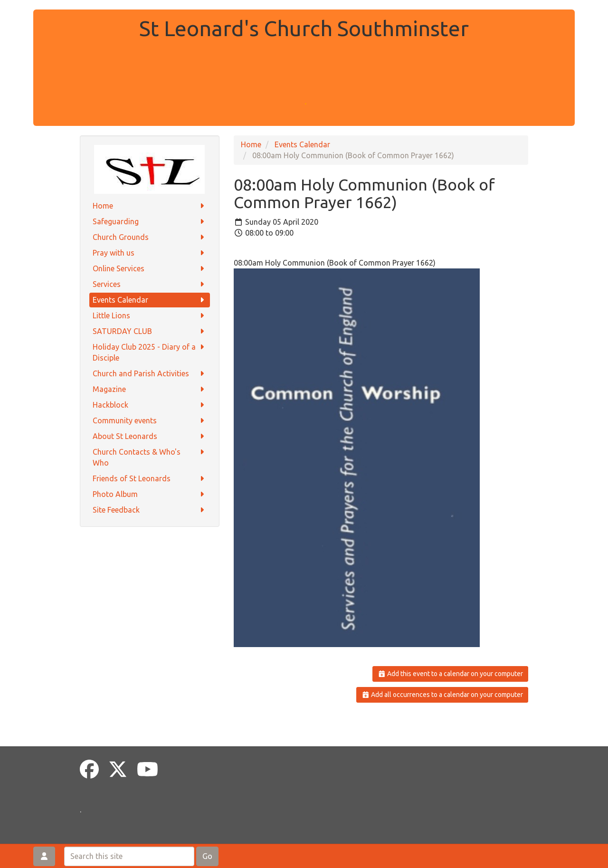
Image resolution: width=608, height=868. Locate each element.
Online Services (150, 269)
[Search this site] (129, 856)
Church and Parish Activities (150, 374)
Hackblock (150, 405)
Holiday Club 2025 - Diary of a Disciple (150, 352)
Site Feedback (150, 510)
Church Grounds (150, 237)
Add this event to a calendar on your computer (451, 674)
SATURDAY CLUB (150, 331)
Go (207, 856)
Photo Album (150, 494)
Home (150, 206)
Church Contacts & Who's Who (150, 457)
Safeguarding (150, 222)
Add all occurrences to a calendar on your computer (442, 695)
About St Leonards (150, 436)
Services (150, 284)
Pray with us (150, 253)
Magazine (150, 389)
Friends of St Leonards (150, 479)
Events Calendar (150, 300)
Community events (150, 421)
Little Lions (150, 316)
